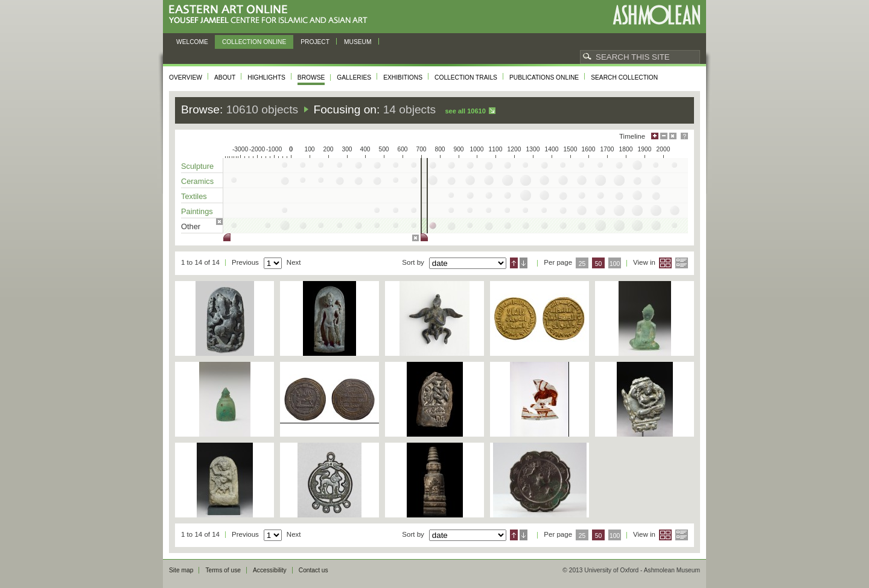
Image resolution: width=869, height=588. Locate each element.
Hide (673, 136)
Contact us (314, 570)
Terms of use (223, 570)
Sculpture (197, 166)
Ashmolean (656, 15)
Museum (358, 42)
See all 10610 (465, 111)
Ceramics (197, 181)
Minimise (664, 136)
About (225, 77)
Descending (524, 263)
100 (615, 264)
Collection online (254, 42)
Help (684, 136)
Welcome (192, 42)
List (682, 263)
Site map (181, 570)
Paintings (197, 211)
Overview (186, 77)
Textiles (194, 196)
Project (315, 42)
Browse (311, 77)
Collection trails (466, 77)
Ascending (514, 263)
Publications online (544, 77)
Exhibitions (403, 77)
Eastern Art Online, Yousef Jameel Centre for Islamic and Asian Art (271, 15)
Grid (665, 263)
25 (582, 264)
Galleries (354, 77)
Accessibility (270, 570)
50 (599, 264)
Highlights (266, 77)
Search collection (624, 77)
